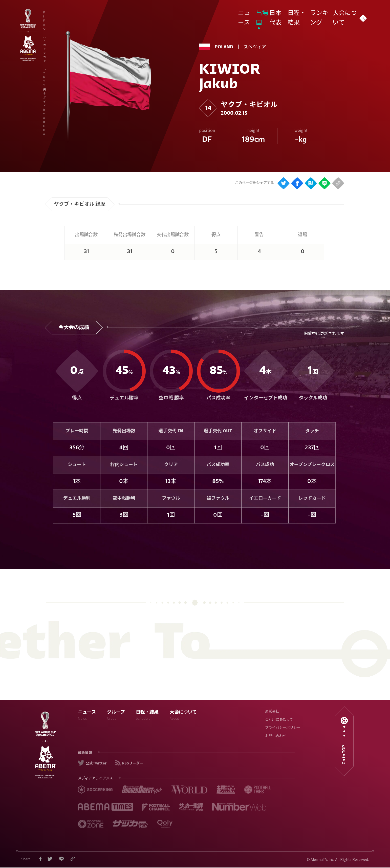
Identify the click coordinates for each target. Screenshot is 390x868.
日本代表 (273, 14)
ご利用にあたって (279, 720)
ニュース (238, 14)
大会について (343, 14)
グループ (116, 716)
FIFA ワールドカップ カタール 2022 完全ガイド (101, 15)
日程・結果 (295, 14)
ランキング (318, 14)
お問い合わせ (276, 736)
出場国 (255, 14)
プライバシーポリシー (283, 728)
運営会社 (272, 712)
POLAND (224, 47)
